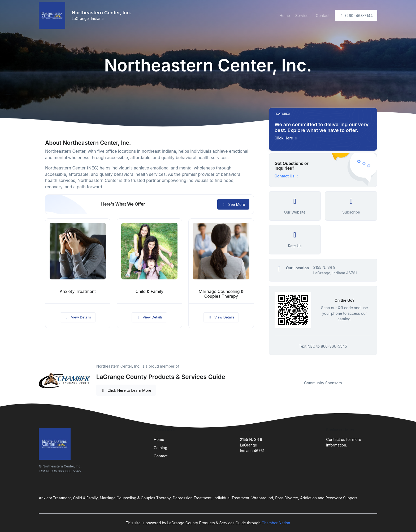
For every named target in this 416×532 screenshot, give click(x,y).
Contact (323, 16)
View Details (78, 317)
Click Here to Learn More (126, 390)
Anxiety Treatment (78, 291)
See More (233, 204)
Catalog (160, 448)
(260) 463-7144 (356, 16)
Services (303, 16)
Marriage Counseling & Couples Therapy (221, 294)
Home (285, 16)
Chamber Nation (276, 523)
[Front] (53, 15)
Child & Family (149, 291)
